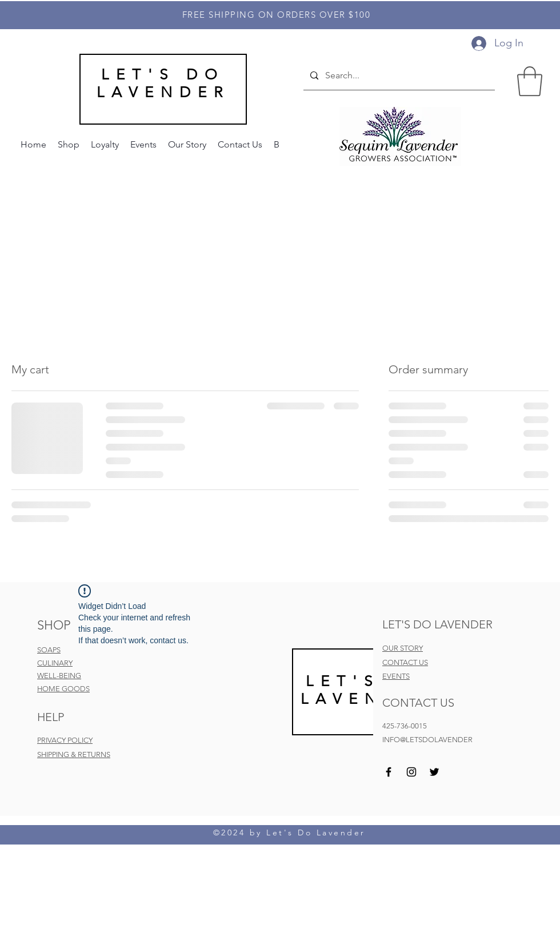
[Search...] (398, 76)
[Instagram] (411, 772)
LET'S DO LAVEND (365, 690)
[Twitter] (434, 772)
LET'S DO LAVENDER (163, 83)
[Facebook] (389, 772)
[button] (530, 81)
